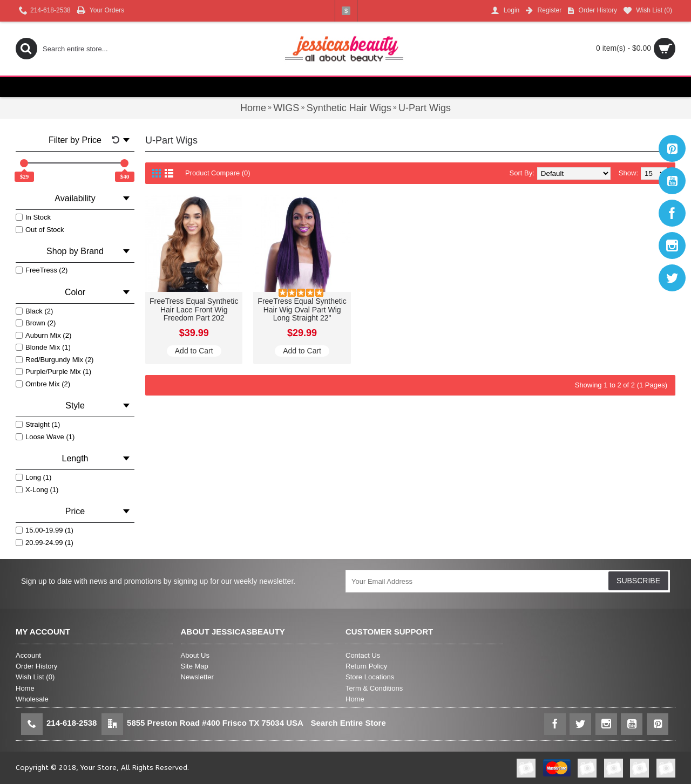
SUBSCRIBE (638, 581)
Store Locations (370, 677)
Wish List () (35, 677)
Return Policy (366, 666)
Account (28, 655)
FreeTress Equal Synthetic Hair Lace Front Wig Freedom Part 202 (194, 309)
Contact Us (363, 655)
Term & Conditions (374, 688)
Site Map (195, 666)
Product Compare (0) (218, 173)
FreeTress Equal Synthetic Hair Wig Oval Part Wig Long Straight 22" (302, 309)
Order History (36, 666)
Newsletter (197, 677)
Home (25, 688)
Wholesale (32, 699)
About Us (195, 655)
